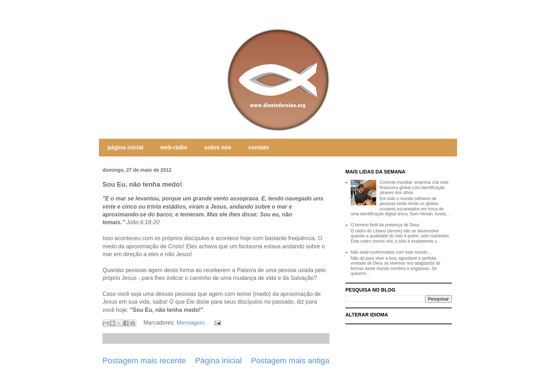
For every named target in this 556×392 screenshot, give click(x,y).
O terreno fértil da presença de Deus (385, 225)
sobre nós (218, 147)
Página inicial (218, 361)
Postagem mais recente (144, 361)
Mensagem (191, 323)
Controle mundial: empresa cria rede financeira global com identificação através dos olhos (414, 187)
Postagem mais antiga (290, 361)
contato (258, 147)
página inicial (125, 147)
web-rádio (174, 147)
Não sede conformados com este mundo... (391, 252)
